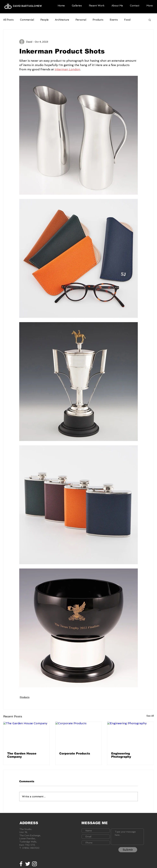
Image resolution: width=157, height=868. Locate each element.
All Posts (8, 20)
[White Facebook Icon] (21, 864)
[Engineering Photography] (130, 735)
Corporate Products (75, 753)
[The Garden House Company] (27, 735)
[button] (77, 5)
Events (114, 20)
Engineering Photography (121, 755)
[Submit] (128, 850)
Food (127, 20)
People (44, 20)
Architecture (62, 20)
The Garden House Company (22, 755)
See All (150, 716)
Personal (81, 20)
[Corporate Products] (79, 735)
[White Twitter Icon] (28, 864)
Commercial (27, 20)
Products (98, 20)
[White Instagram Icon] (34, 864)
